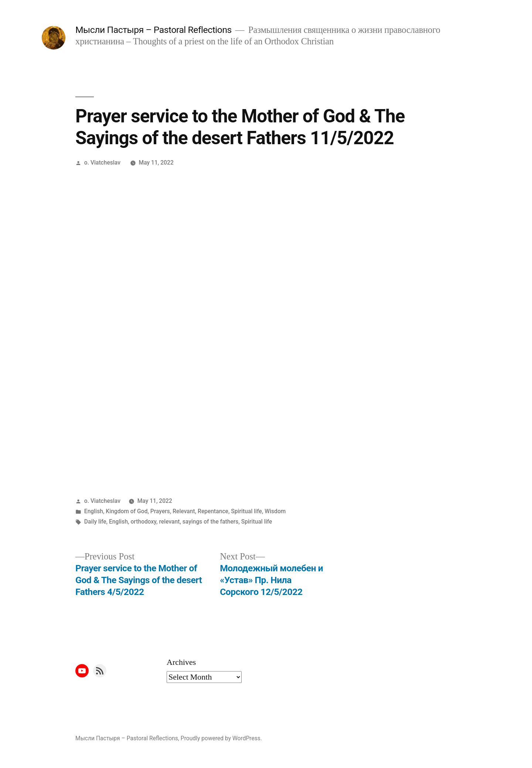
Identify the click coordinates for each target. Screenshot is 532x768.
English (94, 511)
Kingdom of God (127, 511)
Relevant (184, 511)
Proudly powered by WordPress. (221, 738)
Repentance (213, 511)
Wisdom (275, 511)
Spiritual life (246, 511)
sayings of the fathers (211, 522)
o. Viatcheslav (102, 163)
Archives (181, 662)
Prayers (160, 511)
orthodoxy (143, 522)
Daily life (95, 522)
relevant (169, 522)
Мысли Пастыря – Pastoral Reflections (154, 30)
